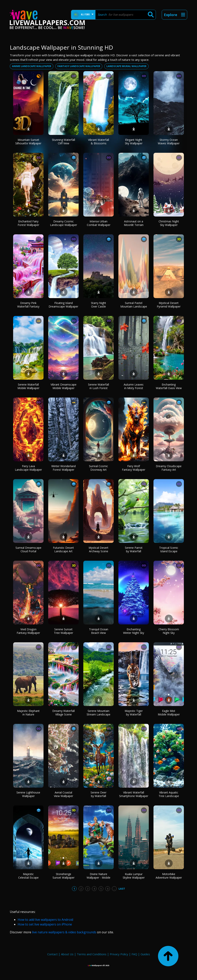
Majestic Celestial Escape (28, 876)
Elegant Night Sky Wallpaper (134, 141)
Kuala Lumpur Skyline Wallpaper (134, 876)
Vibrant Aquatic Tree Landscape (169, 794)
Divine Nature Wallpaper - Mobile (98, 876)
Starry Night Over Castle (98, 305)
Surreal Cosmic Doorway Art (98, 468)
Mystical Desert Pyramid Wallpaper (169, 305)
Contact (52, 954)
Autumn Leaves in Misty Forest (134, 386)
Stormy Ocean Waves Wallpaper (169, 141)
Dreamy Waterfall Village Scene (64, 713)
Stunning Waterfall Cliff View (64, 141)
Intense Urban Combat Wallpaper (99, 223)
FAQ (134, 954)
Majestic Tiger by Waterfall (134, 713)
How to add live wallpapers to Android (45, 920)
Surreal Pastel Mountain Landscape (134, 305)
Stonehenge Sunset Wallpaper (64, 876)
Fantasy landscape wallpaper (79, 66)
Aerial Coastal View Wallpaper (64, 794)
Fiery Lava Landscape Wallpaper (28, 468)
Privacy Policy (119, 954)
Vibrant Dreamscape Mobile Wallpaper (64, 386)
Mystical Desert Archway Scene (98, 549)
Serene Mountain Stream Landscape (98, 713)
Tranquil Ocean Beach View (99, 631)
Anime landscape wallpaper (32, 66)
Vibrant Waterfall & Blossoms (98, 141)
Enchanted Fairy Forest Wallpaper (28, 223)
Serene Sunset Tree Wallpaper (64, 631)
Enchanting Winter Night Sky (134, 631)
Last (122, 889)
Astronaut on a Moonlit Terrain (134, 223)
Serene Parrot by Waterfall (134, 549)
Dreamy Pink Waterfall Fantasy (28, 305)
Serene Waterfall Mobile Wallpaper (28, 386)
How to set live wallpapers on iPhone (45, 924)
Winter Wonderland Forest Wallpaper (64, 468)
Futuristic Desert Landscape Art (63, 549)
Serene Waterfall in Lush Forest (98, 386)
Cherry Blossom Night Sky (169, 631)
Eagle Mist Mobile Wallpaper (169, 713)
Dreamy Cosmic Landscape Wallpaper (64, 223)
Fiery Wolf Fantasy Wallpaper (134, 468)
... (114, 889)
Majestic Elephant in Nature (28, 713)
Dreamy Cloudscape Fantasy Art (169, 468)
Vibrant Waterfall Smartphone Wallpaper (134, 794)
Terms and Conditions (92, 954)
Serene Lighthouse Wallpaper (28, 794)
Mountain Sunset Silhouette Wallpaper (28, 141)
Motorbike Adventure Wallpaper (169, 876)
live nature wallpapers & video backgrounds (64, 932)
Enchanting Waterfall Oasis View (169, 386)
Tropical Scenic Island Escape (169, 549)
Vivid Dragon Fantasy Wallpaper (28, 631)
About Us (67, 954)
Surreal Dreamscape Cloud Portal (28, 549)
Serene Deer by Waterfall (98, 794)
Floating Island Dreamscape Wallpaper (63, 305)
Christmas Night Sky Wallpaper (169, 223)
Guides (145, 954)
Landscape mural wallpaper (126, 66)
